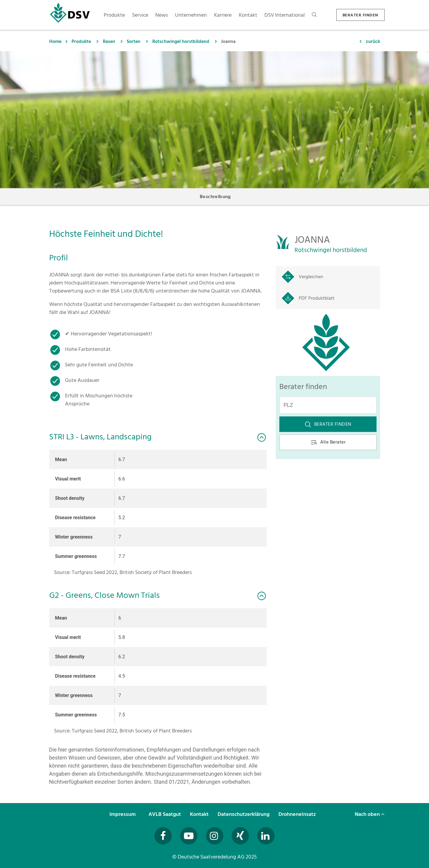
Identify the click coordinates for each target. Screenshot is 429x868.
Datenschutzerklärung (244, 814)
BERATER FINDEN (360, 15)
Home (55, 41)
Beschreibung (215, 197)
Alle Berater (328, 442)
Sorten (134, 41)
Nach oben (370, 814)
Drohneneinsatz (298, 814)
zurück (373, 41)
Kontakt (200, 814)
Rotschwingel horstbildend (181, 41)
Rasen (109, 41)
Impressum (123, 814)
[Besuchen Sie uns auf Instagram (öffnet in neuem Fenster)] (215, 836)
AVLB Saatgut (165, 814)
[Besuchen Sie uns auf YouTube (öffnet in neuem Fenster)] (189, 836)
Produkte (81, 41)
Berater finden (328, 424)
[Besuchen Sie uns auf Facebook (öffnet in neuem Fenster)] (163, 836)
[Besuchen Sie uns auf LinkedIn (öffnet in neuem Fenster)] (266, 836)
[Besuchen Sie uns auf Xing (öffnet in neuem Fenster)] (240, 836)
